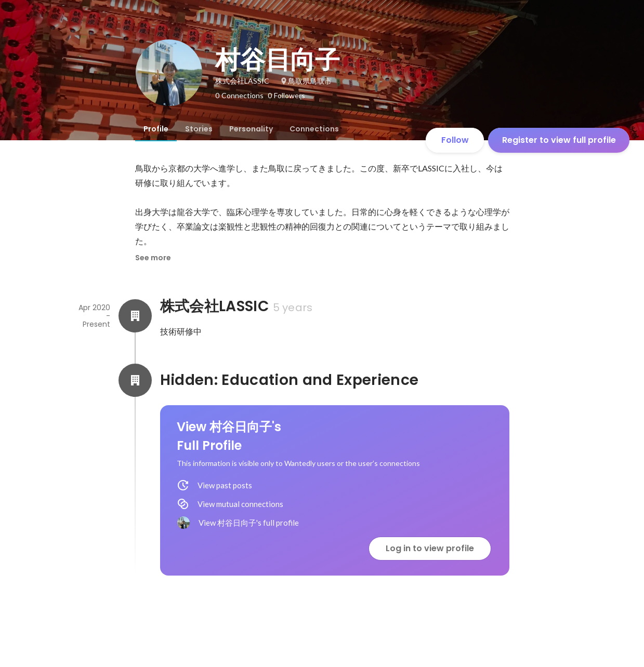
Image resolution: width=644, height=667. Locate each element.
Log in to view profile (430, 548)
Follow (455, 140)
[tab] (156, 129)
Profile (156, 129)
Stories (199, 129)
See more (153, 258)
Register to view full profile (559, 140)
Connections (314, 129)
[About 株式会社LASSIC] (135, 316)
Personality (251, 129)
